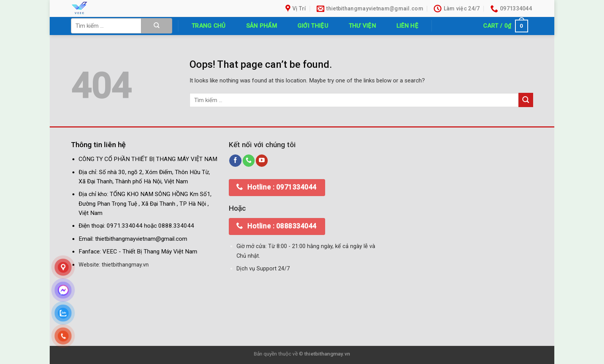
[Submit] (157, 26)
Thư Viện (362, 26)
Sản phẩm (262, 26)
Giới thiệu (313, 26)
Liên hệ (407, 26)
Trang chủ (209, 26)
